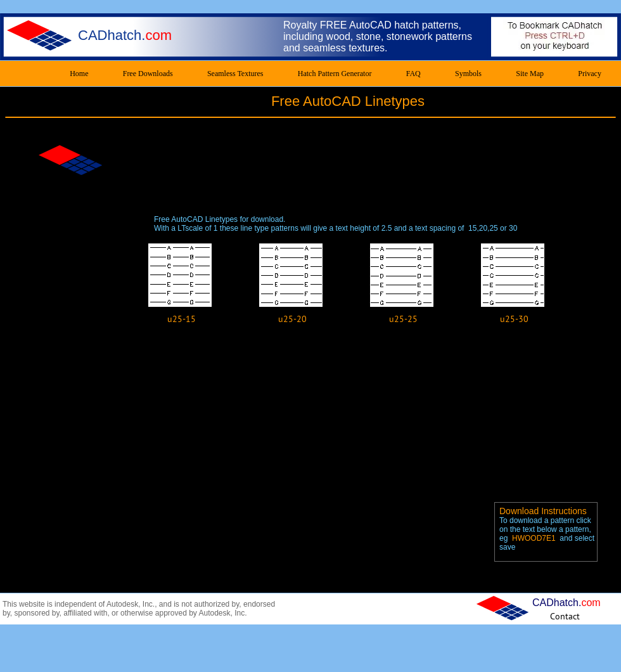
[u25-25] (403, 319)
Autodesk (122, 604)
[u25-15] (182, 319)
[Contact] (565, 616)
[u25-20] (292, 319)
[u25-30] (514, 319)
